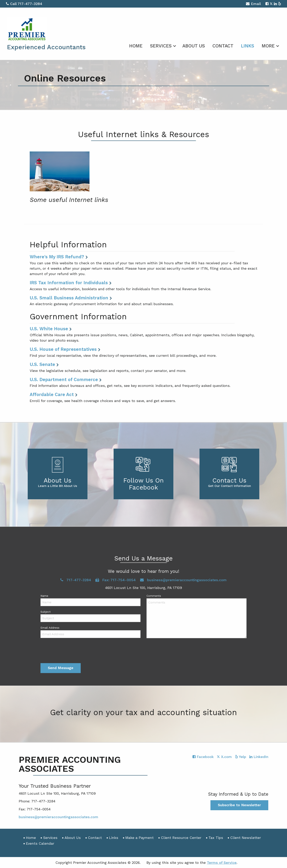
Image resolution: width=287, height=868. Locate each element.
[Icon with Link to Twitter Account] (271, 4)
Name (44, 596)
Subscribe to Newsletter (239, 805)
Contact (223, 46)
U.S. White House (49, 329)
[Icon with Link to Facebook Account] (267, 4)
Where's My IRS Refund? (57, 257)
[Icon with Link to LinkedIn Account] (275, 4)
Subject (46, 612)
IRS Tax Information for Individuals (69, 283)
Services (161, 46)
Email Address (50, 628)
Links (248, 46)
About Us (194, 46)
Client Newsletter (246, 838)
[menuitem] (136, 45)
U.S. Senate (42, 364)
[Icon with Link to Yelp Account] (280, 4)
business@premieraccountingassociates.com (183, 580)
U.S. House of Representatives (63, 349)
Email (253, 4)
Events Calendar (40, 843)
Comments (154, 596)
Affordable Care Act (52, 394)
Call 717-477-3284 (24, 4)
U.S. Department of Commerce (64, 379)
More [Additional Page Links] (268, 46)
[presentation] (71, 652)
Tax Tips (216, 838)
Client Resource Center (181, 838)
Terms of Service (222, 863)
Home (136, 46)
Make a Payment (140, 838)
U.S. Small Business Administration (69, 298)
